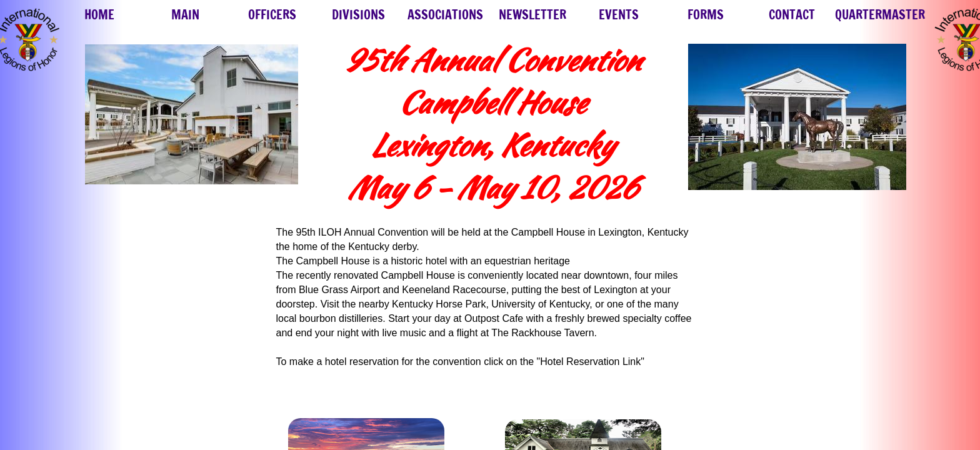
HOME (99, 15)
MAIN (185, 15)
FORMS (706, 15)
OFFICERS (272, 15)
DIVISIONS (358, 15)
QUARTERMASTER (880, 15)
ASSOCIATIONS (445, 15)
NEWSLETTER (532, 15)
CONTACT (792, 15)
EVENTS (619, 15)
